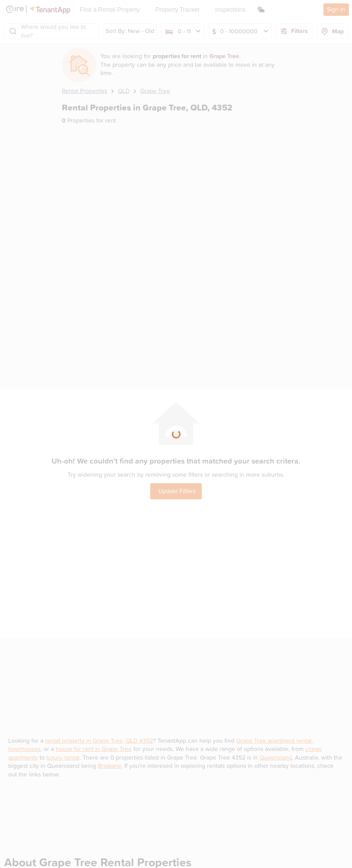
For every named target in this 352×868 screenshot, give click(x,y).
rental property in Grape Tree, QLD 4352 (99, 740)
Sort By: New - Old (130, 31)
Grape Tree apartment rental (274, 740)
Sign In (336, 9)
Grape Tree (155, 91)
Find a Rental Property (110, 10)
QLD (124, 91)
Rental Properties (85, 91)
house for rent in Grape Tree (94, 749)
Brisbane (110, 766)
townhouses (24, 749)
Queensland (276, 757)
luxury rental (63, 757)
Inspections (230, 10)
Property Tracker (178, 10)
